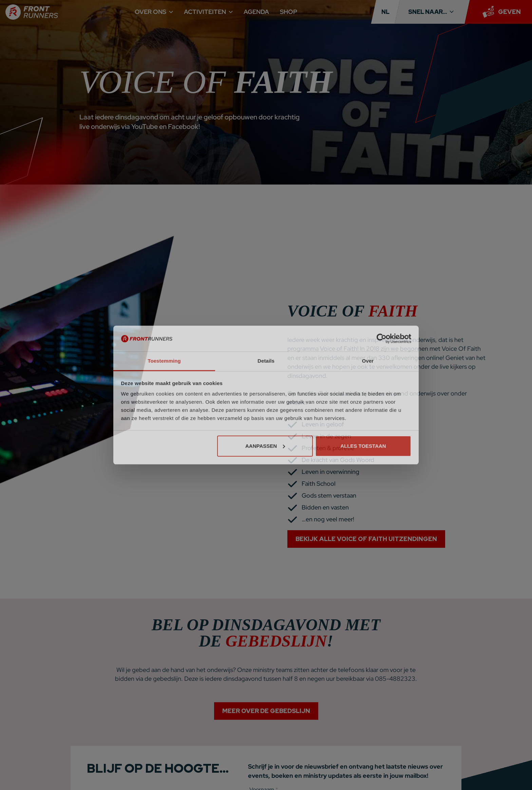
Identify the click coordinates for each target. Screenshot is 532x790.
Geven (509, 12)
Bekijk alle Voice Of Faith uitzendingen (366, 539)
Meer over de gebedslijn (266, 716)
